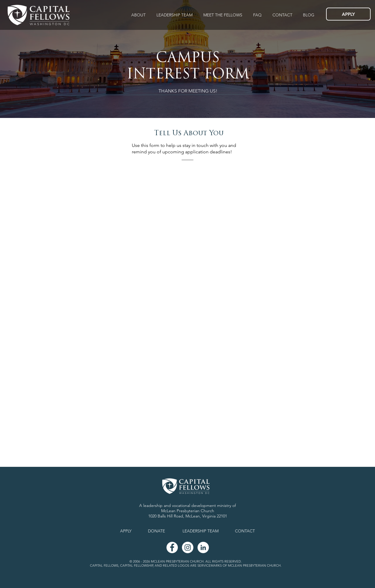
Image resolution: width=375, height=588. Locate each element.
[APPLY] (348, 14)
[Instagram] (188, 547)
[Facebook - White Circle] (172, 547)
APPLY (126, 531)
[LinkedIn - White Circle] (203, 547)
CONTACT (245, 531)
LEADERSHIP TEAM (201, 531)
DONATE (156, 531)
